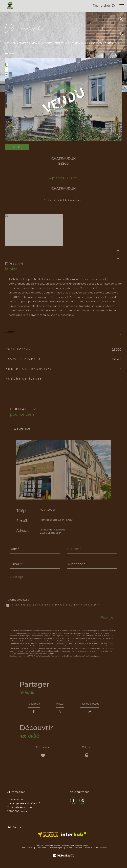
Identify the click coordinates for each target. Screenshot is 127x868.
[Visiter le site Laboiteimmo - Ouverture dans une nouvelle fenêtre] (64, 856)
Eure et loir (62, 43)
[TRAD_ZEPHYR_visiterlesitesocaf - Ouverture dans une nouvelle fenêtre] (48, 837)
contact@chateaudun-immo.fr (57, 520)
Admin (69, 850)
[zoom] (34, 216)
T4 (101, 43)
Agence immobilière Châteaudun (24, 43)
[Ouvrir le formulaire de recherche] (104, 6)
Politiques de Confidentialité (49, 656)
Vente (49, 43)
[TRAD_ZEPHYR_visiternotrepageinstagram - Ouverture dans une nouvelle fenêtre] (82, 802)
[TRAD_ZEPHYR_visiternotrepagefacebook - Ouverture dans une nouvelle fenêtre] (73, 802)
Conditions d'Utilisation (73, 656)
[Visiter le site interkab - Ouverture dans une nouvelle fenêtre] (74, 836)
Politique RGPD (91, 850)
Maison (93, 43)
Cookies (103, 850)
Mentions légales (56, 850)
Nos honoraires (27, 850)
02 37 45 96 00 (48, 510)
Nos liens (78, 850)
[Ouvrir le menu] (122, 6)
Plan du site (41, 850)
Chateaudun (79, 43)
